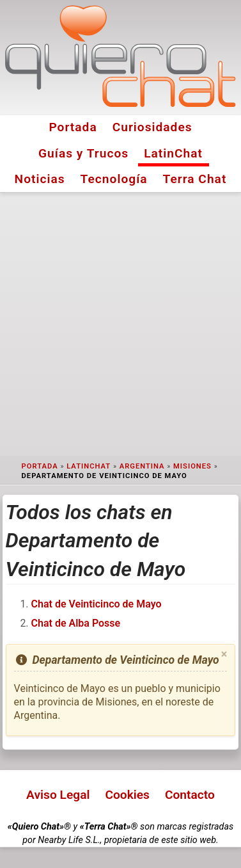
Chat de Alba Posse (76, 623)
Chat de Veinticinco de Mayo (97, 604)
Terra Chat (195, 179)
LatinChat (173, 153)
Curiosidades (152, 127)
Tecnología (114, 179)
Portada (73, 127)
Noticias (40, 179)
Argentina (142, 466)
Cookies (127, 795)
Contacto (190, 795)
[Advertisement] (120, 324)
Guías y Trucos (83, 153)
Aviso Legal (58, 795)
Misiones (192, 466)
